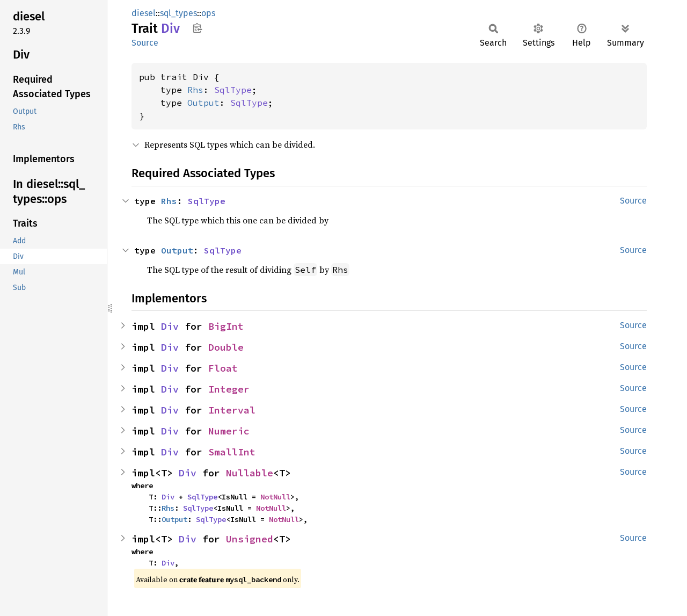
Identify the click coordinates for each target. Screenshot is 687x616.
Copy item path (197, 28)
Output (203, 103)
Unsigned (250, 539)
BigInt (226, 326)
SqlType (233, 90)
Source (145, 43)
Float (223, 368)
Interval (232, 410)
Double (226, 347)
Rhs (195, 90)
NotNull (275, 497)
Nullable (250, 473)
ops (208, 13)
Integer (229, 389)
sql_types (178, 13)
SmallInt (232, 452)
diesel (144, 13)
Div (170, 326)
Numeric (229, 431)
